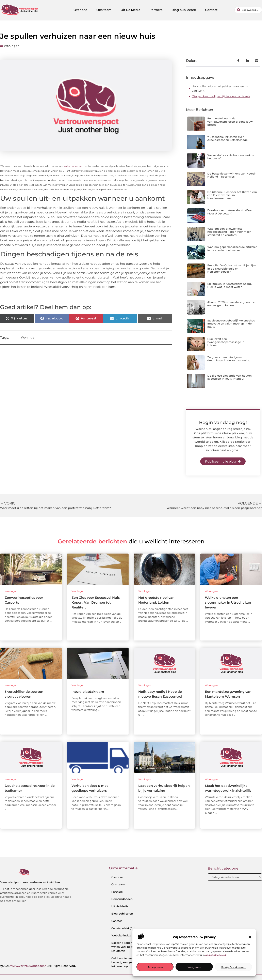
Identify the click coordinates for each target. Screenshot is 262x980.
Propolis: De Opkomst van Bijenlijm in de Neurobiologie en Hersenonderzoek (232, 268)
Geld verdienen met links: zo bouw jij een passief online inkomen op (131, 962)
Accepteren (155, 967)
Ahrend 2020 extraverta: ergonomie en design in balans (231, 304)
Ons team (104, 10)
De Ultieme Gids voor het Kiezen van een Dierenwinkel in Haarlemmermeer (232, 195)
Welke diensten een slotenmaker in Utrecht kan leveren (228, 602)
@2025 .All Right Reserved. (38, 966)
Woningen (12, 46)
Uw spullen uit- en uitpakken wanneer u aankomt (220, 88)
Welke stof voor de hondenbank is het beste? (231, 157)
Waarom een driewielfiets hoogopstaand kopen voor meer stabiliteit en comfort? (229, 232)
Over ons (80, 10)
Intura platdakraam (88, 692)
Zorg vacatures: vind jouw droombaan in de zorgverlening (229, 359)
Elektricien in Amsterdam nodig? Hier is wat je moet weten (230, 285)
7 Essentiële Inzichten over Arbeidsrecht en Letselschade (227, 138)
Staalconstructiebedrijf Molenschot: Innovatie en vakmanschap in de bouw (231, 324)
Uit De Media (130, 10)
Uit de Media (120, 906)
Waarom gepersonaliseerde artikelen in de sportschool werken (232, 248)
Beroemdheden (122, 899)
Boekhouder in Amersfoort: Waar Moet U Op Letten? (230, 212)
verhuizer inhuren (73, 166)
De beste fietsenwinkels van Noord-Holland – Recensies (232, 175)
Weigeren (194, 967)
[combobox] (248, 10)
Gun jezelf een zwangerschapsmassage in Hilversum (226, 342)
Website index (121, 935)
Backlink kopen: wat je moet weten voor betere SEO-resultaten (131, 947)
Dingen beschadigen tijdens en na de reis (221, 96)
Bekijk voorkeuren (233, 967)
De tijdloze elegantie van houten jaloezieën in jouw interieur (230, 377)
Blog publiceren (184, 10)
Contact (211, 10)
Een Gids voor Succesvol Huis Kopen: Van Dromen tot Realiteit (96, 602)
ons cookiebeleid (216, 955)
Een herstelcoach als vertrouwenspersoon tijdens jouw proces (230, 122)
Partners (156, 10)
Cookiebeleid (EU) (123, 928)
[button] (250, 937)
